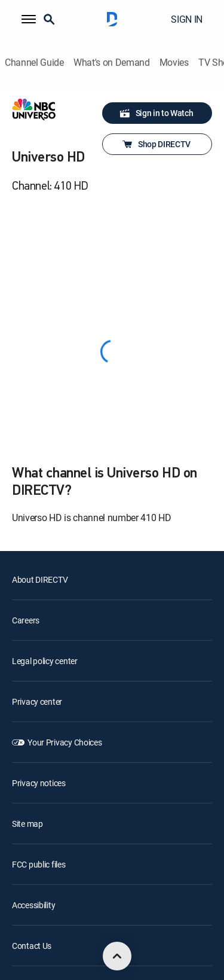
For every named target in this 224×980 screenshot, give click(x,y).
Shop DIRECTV (156, 144)
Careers (26, 620)
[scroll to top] (117, 956)
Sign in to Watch (156, 113)
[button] (29, 19)
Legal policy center (45, 661)
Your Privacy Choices (65, 742)
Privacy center (37, 701)
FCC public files (39, 864)
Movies (174, 63)
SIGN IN (187, 19)
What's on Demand (112, 63)
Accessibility (33, 905)
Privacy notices (39, 783)
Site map (27, 824)
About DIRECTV (40, 579)
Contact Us (32, 946)
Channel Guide (34, 63)
